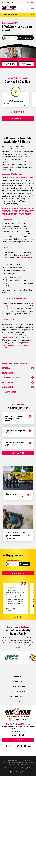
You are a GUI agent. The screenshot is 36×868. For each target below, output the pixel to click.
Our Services (18, 119)
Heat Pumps (8, 373)
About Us (18, 682)
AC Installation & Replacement (14, 298)
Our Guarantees (18, 687)
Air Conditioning (8, 220)
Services (18, 677)
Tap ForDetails (32, 15)
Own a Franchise (18, 692)
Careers (18, 701)
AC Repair (5, 247)
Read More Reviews (18, 573)
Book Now (18, 740)
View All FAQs (18, 453)
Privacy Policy (27, 768)
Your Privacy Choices (18, 772)
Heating (6, 368)
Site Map (18, 768)
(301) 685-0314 (20, 720)
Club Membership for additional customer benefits (15, 345)
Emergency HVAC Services (12, 174)
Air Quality (8, 387)
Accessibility (9, 768)
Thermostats (9, 392)
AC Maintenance (8, 320)
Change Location (31, 2)
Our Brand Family (18, 696)
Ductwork (8, 382)
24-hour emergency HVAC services (21, 178)
